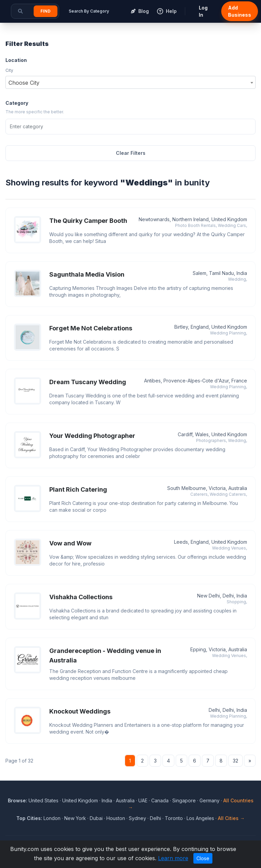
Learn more (173, 858)
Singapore (184, 800)
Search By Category (89, 11)
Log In (203, 11)
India (107, 800)
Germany (210, 800)
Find (46, 11)
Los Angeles (200, 818)
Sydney (137, 818)
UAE (143, 800)
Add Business (240, 11)
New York (75, 818)
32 (236, 761)
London (52, 818)
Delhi (155, 818)
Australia (125, 800)
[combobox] (130, 82)
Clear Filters (131, 153)
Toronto (174, 818)
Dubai (96, 818)
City (9, 70)
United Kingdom (80, 800)
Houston (116, 818)
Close (203, 858)
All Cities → (231, 818)
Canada (160, 800)
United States (43, 800)
